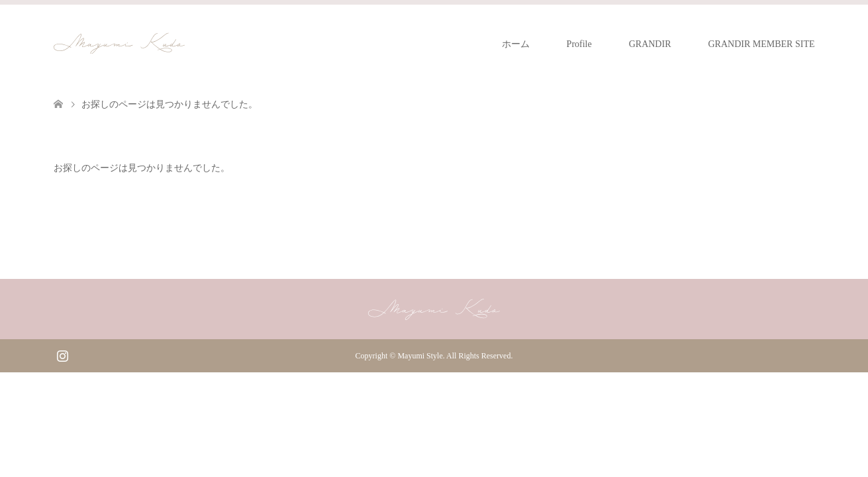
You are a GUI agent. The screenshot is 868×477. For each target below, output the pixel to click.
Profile (579, 44)
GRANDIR (650, 44)
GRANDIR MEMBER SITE (761, 44)
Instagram (62, 354)
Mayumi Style (420, 356)
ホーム (516, 44)
